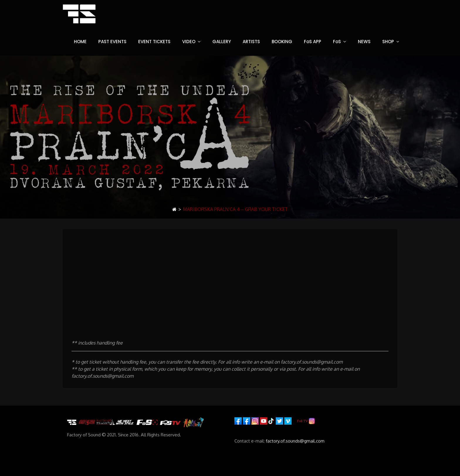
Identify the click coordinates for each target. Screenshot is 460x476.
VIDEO (189, 42)
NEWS (364, 42)
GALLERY (222, 42)
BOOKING (282, 42)
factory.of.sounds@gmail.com (295, 441)
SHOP (388, 42)
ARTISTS (251, 42)
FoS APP (313, 42)
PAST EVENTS (112, 42)
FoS (337, 42)
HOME (80, 42)
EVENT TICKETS (154, 42)
